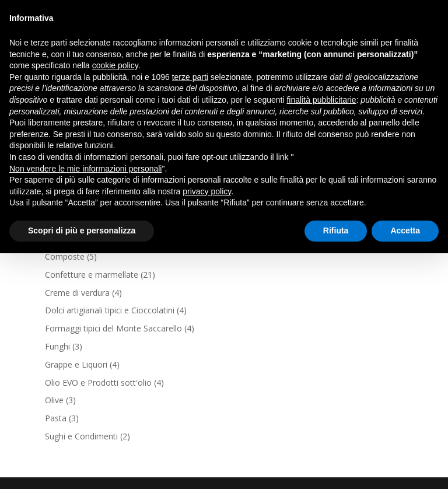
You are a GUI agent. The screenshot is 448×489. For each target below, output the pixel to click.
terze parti (190, 77)
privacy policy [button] (207, 191)
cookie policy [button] (115, 65)
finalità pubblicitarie (321, 100)
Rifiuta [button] (336, 230)
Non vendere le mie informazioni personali (85, 169)
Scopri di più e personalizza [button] (82, 230)
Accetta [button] (405, 230)
